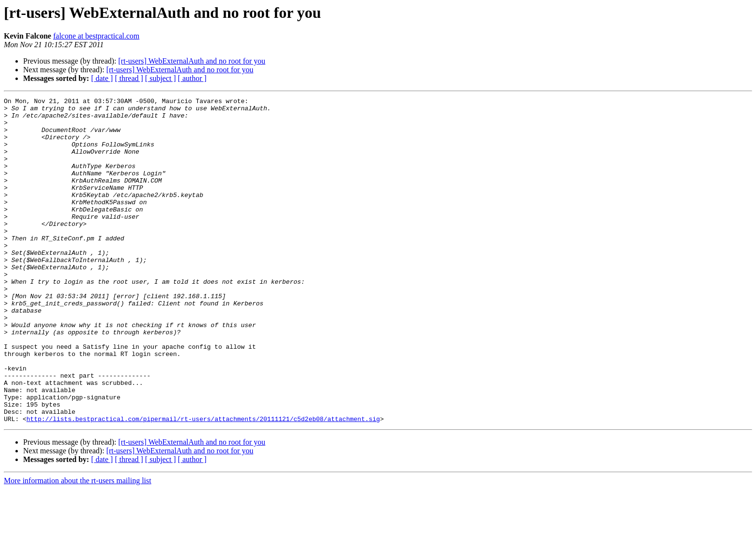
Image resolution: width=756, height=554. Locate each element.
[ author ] (192, 78)
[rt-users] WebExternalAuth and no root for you (192, 61)
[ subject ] (161, 78)
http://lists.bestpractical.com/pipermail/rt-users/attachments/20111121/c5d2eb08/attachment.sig (203, 484)
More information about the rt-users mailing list (78, 546)
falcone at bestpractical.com (96, 36)
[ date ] (102, 78)
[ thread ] (129, 78)
